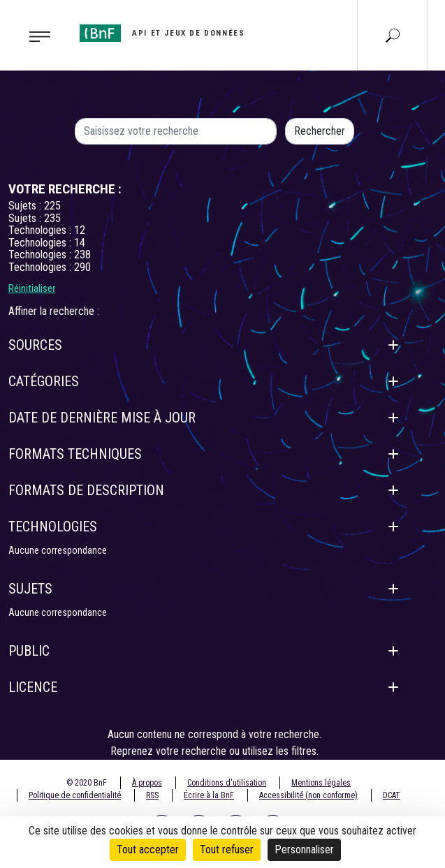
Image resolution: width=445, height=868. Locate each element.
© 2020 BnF (87, 783)
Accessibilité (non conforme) (308, 795)
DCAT (392, 795)
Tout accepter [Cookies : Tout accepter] (148, 849)
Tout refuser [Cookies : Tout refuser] (227, 849)
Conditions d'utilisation (227, 783)
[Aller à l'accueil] (162, 33)
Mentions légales (321, 783)
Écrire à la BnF (209, 795)
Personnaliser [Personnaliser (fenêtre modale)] (304, 849)
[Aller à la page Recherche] (393, 35)
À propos (147, 783)
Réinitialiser (32, 288)
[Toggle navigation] (36, 36)
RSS (152, 795)
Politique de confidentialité (75, 795)
